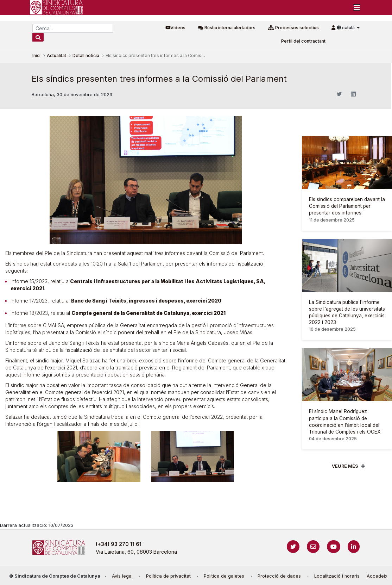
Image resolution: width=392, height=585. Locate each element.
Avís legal (122, 576)
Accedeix (377, 576)
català (346, 28)
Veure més (345, 466)
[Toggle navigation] (357, 7)
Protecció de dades (279, 576)
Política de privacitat (168, 576)
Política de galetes (224, 576)
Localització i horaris (337, 576)
